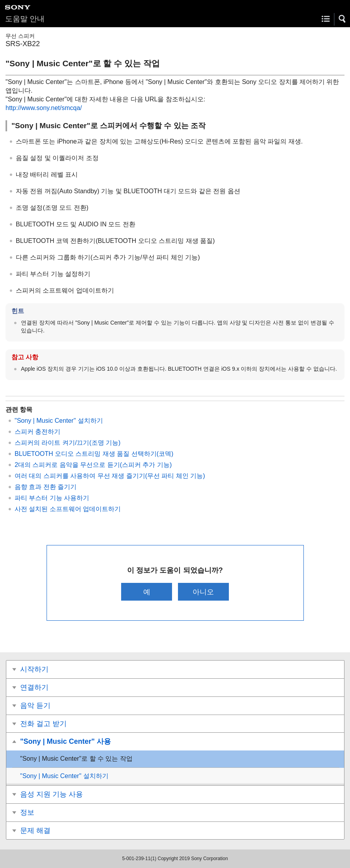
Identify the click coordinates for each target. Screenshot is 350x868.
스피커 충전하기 (37, 432)
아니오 (203, 592)
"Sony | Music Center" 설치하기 (59, 421)
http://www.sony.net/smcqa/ (44, 108)
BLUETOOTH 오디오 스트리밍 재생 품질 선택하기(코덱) (94, 454)
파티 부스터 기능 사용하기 (52, 498)
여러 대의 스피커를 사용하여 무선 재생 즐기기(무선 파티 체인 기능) (110, 476)
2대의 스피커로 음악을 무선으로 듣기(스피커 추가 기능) (93, 465)
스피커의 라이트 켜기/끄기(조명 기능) (67, 443)
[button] (343, 19)
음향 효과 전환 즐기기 (46, 487)
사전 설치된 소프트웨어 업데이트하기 (68, 509)
